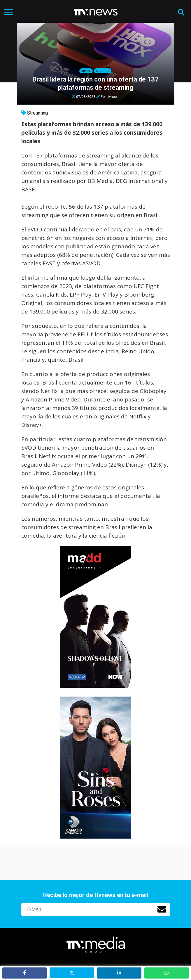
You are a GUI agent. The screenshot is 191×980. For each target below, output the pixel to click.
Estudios (103, 71)
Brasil (86, 71)
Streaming (37, 113)
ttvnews (113, 96)
